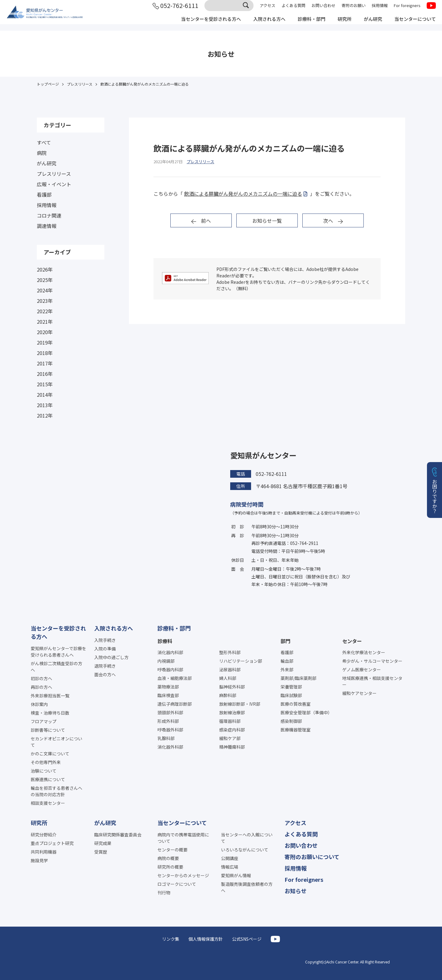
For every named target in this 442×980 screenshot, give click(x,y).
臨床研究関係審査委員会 (118, 835)
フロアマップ (44, 721)
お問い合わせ (324, 10)
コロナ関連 (49, 215)
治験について (44, 771)
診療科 (165, 641)
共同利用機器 (44, 852)
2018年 (45, 353)
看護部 (44, 195)
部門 (285, 641)
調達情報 (47, 226)
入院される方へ (262, 24)
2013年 (45, 405)
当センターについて (414, 24)
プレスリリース (54, 174)
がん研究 (370, 24)
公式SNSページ (247, 939)
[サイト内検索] (229, 10)
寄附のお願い (354, 10)
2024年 (45, 290)
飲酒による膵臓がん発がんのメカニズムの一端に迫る (243, 194)
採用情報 (380, 10)
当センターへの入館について (247, 838)
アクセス (268, 10)
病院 (42, 153)
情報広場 (230, 867)
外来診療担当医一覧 (50, 696)
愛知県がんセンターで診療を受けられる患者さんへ (58, 652)
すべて (44, 142)
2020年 (45, 332)
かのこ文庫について (50, 754)
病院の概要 (168, 858)
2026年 (45, 269)
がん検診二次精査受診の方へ (56, 667)
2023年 (45, 301)
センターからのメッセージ (183, 875)
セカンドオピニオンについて (56, 742)
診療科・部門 (306, 24)
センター (352, 641)
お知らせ (296, 891)
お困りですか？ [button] (435, 496)
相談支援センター (48, 803)
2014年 (45, 395)
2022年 (45, 311)
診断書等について (48, 730)
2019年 (45, 342)
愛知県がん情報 (236, 875)
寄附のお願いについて (312, 857)
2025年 (45, 280)
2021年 (45, 322)
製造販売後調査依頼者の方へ (247, 887)
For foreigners (407, 10)
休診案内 (39, 704)
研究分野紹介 (44, 835)
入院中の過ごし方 (111, 657)
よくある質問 (293, 10)
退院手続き (105, 666)
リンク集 (171, 939)
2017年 (45, 363)
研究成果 (103, 843)
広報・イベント (54, 184)
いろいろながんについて (245, 850)
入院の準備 (105, 649)
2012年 (45, 415)
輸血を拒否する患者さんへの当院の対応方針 (56, 791)
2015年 (45, 384)
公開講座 (230, 858)
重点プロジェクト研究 (52, 843)
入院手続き (105, 640)
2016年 (45, 374)
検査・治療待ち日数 (50, 713)
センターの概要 (173, 850)
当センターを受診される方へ (200, 24)
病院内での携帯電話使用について (183, 838)
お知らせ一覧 (267, 221)
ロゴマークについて (177, 884)
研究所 (340, 24)
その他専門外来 (46, 762)
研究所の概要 (170, 867)
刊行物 (164, 893)
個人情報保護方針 (206, 939)
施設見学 (39, 860)
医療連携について (48, 779)
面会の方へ (105, 674)
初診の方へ (41, 678)
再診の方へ (41, 687)
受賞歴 (101, 852)
